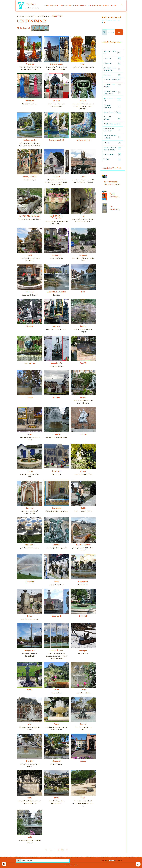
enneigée (83, 651)
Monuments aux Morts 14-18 (113, 135)
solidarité (56, 435)
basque (83, 327)
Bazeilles (30, 761)
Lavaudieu (56, 255)
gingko (83, 471)
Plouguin (56, 177)
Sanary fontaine (30, 177)
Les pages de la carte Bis (98, 6)
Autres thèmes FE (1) (113, 116)
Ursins (83, 690)
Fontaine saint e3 (83, 140)
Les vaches (113, 59)
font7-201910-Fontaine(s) (30, 216)
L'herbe (30, 471)
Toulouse (83, 435)
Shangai (30, 327)
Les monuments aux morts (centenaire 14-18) (115, 214)
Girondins (56, 545)
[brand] (28, 6)
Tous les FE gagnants (113, 129)
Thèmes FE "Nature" (113, 81)
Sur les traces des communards (113, 70)
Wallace (83, 101)
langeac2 (30, 292)
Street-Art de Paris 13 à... (113, 53)
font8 (30, 837)
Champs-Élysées (56, 651)
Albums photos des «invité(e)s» (113, 142)
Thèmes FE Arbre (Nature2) (113, 87)
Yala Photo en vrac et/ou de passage (113, 154)
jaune (83, 64)
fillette (30, 690)
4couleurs (30, 101)
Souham (30, 398)
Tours (56, 724)
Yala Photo (21, 16)
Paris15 (83, 363)
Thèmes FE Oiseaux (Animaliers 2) (113, 94)
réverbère (56, 327)
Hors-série (113, 76)
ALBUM (29, 16)
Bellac (30, 616)
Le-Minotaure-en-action (56, 292)
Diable (83, 508)
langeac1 (83, 255)
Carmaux (30, 508)
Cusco (83, 177)
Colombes (56, 761)
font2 (30, 798)
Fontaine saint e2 (56, 140)
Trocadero (30, 582)
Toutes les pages (51, 6)
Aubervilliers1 (83, 582)
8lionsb (83, 398)
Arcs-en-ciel (113, 64)
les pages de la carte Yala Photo (73, 6)
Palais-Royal (30, 545)
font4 (56, 798)
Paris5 (56, 582)
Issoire (83, 761)
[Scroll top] (138, 864)
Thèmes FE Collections (41, 16)
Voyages (113, 165)
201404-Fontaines (83, 545)
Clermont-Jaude (56, 64)
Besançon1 (56, 616)
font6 (83, 216)
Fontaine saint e (30, 140)
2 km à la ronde (113, 160)
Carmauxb (56, 508)
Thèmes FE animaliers (113, 123)
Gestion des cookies (71, 865)
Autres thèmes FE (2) (113, 101)
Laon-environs (30, 363)
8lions (30, 435)
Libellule (56, 398)
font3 (30, 255)
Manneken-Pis (56, 363)
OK (119, 32)
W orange (30, 64)
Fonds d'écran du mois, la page (115, 201)
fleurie (56, 690)
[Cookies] (4, 864)
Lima (83, 292)
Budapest (83, 616)
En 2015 (56, 101)
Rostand (83, 724)
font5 (83, 798)
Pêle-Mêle (113, 148)
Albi (30, 724)
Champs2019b (30, 651)
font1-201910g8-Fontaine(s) (56, 217)
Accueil (114, 6)
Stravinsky (56, 471)
